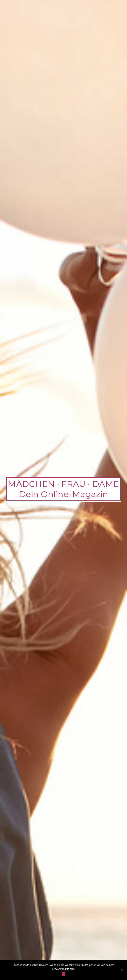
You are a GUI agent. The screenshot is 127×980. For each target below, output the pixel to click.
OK (64, 974)
